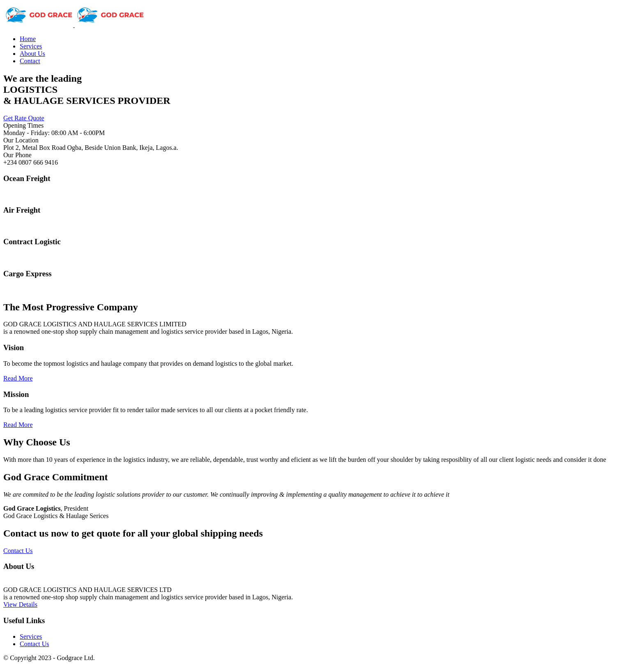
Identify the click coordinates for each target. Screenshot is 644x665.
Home (28, 39)
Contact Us (18, 551)
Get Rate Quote (24, 118)
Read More (18, 378)
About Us (32, 54)
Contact (30, 61)
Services (31, 46)
